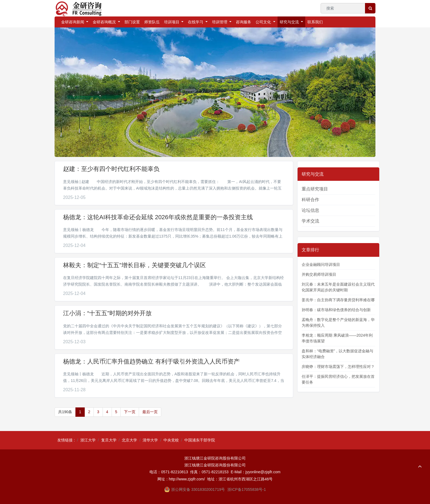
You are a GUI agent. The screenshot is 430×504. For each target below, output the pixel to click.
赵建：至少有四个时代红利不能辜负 (111, 169)
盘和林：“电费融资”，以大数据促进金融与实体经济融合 (337, 354)
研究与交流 (290, 22)
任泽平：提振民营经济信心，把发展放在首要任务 (338, 379)
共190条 (65, 412)
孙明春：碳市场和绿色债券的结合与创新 (336, 310)
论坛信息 (310, 210)
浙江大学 (88, 440)
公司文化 (264, 22)
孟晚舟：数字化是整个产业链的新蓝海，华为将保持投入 (338, 323)
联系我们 (315, 22)
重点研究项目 (315, 189)
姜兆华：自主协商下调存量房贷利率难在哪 (338, 300)
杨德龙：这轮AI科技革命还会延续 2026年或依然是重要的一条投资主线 (158, 217)
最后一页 (150, 412)
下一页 (130, 412)
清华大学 (150, 440)
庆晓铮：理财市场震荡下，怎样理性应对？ (338, 367)
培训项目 (172, 22)
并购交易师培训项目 (319, 274)
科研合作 (310, 200)
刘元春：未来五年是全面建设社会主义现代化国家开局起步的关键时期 (338, 287)
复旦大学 (109, 440)
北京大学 (129, 440)
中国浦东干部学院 (200, 440)
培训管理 (220, 22)
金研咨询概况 (105, 22)
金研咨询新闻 (73, 22)
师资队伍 (152, 22)
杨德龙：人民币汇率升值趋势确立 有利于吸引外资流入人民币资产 (151, 361)
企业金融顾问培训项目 (321, 264)
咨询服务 (244, 22)
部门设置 (132, 22)
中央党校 (171, 440)
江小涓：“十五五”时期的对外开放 (107, 313)
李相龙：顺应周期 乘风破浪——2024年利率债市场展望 (337, 338)
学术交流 (310, 221)
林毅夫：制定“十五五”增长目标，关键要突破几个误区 (135, 265)
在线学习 (196, 22)
